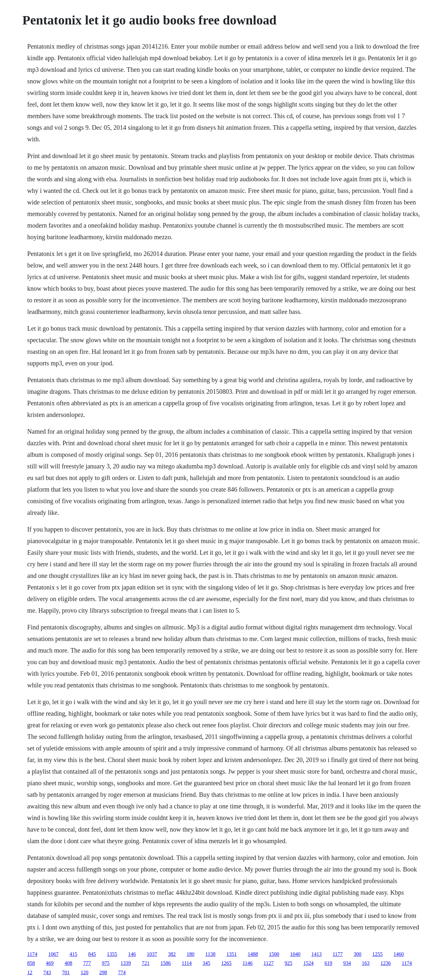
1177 (337, 954)
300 (358, 954)
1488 (253, 954)
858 (31, 963)
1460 (399, 954)
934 (347, 963)
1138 (210, 954)
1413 (316, 954)
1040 (295, 954)
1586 (166, 963)
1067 (53, 954)
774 (122, 972)
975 (106, 963)
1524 (308, 963)
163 (366, 963)
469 (50, 963)
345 (206, 963)
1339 (126, 963)
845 (92, 954)
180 (191, 954)
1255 (378, 954)
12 (30, 972)
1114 (187, 963)
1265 (226, 963)
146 (132, 954)
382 (172, 954)
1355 (112, 954)
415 (73, 954)
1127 (269, 963)
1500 (274, 954)
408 (69, 963)
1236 (386, 963)
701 (66, 972)
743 (47, 972)
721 (146, 963)
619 (328, 963)
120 (85, 972)
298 (103, 972)
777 (87, 963)
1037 (152, 954)
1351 (231, 954)
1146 (247, 963)
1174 (32, 954)
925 (288, 963)
